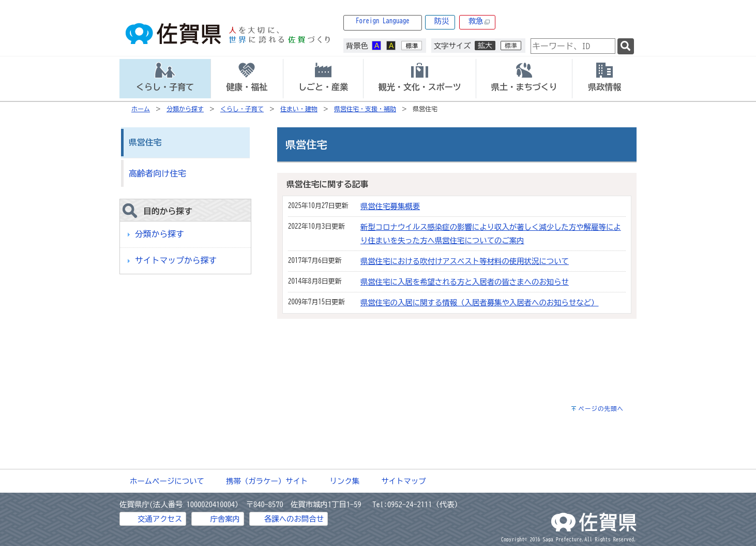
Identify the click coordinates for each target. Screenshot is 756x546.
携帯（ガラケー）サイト (267, 481)
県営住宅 (145, 142)
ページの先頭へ (601, 409)
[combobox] (573, 46)
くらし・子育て (242, 109)
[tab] (165, 79)
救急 (479, 21)
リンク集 (345, 481)
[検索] (626, 46)
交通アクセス (160, 519)
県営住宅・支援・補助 (365, 109)
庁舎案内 (225, 519)
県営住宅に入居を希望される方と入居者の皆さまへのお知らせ (465, 282)
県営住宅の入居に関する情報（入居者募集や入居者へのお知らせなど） (480, 302)
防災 (442, 21)
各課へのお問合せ (294, 519)
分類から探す (185, 109)
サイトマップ (403, 481)
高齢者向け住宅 (157, 173)
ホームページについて (167, 481)
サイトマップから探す (176, 260)
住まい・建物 (299, 109)
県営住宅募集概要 (390, 206)
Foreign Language (383, 21)
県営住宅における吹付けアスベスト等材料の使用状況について (465, 261)
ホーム (141, 109)
